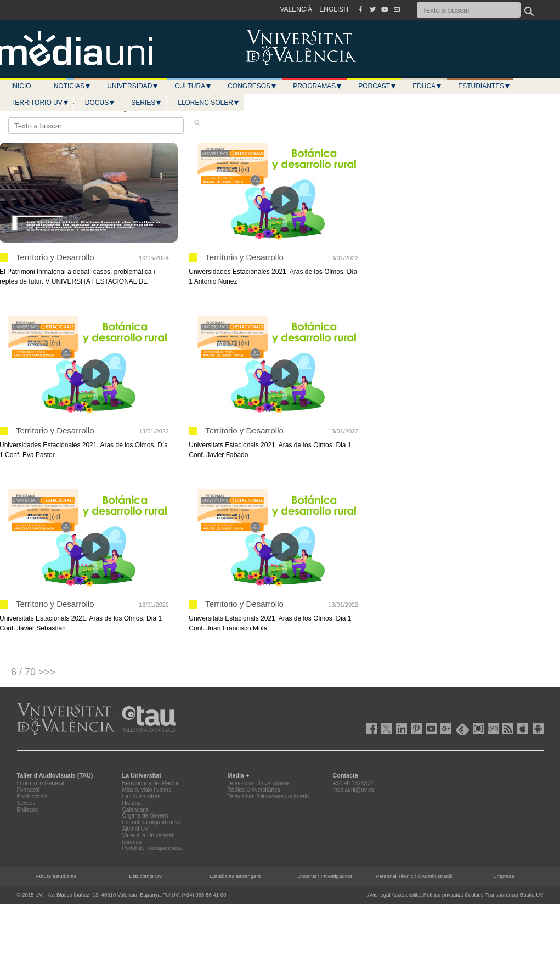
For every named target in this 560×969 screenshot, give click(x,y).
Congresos (252, 86)
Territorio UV (40, 103)
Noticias (73, 86)
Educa (427, 86)
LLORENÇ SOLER (209, 103)
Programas (318, 86)
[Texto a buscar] (469, 10)
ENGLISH (334, 9)
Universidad (133, 86)
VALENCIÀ (296, 9)
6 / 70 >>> (33, 672)
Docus (100, 103)
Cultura (193, 86)
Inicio (21, 86)
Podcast (377, 86)
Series (146, 103)
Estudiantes (484, 86)
